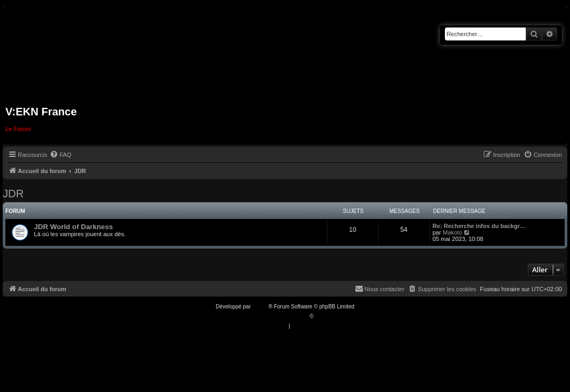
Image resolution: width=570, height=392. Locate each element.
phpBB (260, 307)
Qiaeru (323, 316)
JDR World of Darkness (73, 227)
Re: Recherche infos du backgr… (479, 226)
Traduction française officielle (274, 316)
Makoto (452, 232)
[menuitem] (60, 155)
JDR (13, 194)
